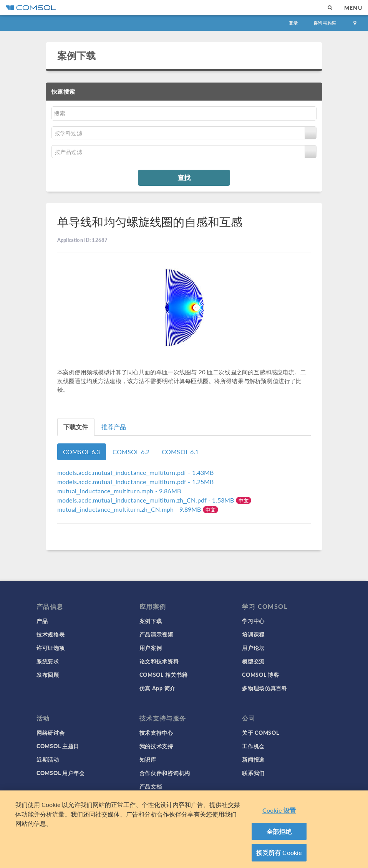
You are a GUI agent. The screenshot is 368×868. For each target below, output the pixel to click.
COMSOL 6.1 (180, 452)
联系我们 (253, 773)
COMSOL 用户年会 (61, 773)
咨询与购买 (325, 23)
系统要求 (48, 661)
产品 (42, 621)
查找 (184, 177)
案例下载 (77, 55)
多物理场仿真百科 (265, 688)
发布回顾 (48, 675)
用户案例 (151, 648)
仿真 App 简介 (157, 688)
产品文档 (151, 786)
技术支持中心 (156, 732)
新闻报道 (253, 759)
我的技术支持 (156, 746)
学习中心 (253, 621)
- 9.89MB (130, 509)
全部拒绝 (279, 834)
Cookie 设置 (279, 813)
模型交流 (253, 661)
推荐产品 (114, 427)
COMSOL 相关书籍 (164, 675)
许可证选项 (51, 648)
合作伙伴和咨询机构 (165, 773)
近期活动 (48, 759)
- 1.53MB (147, 500)
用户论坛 (253, 648)
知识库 (148, 759)
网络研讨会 (51, 732)
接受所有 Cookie (279, 855)
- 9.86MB (119, 491)
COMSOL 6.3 (82, 452)
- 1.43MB (136, 472)
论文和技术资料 (159, 661)
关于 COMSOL (260, 732)
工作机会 (253, 746)
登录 (293, 23)
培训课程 (253, 634)
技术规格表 (51, 634)
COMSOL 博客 (260, 675)
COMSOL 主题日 (58, 746)
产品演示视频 (156, 634)
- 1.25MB (136, 482)
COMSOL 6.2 (131, 452)
